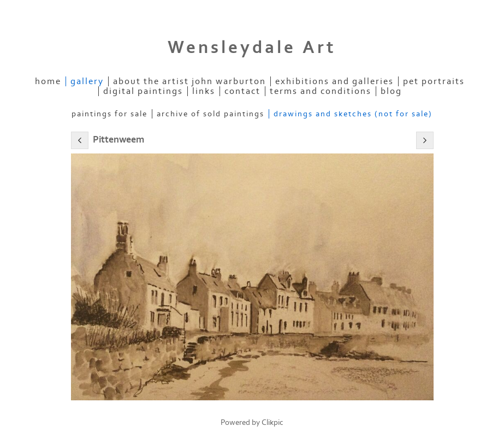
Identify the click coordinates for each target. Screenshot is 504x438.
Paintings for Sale (109, 114)
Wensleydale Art (252, 48)
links (204, 91)
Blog (391, 91)
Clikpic (272, 422)
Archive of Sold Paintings (211, 114)
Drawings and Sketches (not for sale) (353, 114)
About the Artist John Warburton (189, 81)
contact (242, 91)
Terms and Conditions (321, 91)
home (48, 81)
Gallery (87, 81)
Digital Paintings (143, 91)
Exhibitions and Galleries (334, 81)
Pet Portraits (434, 81)
